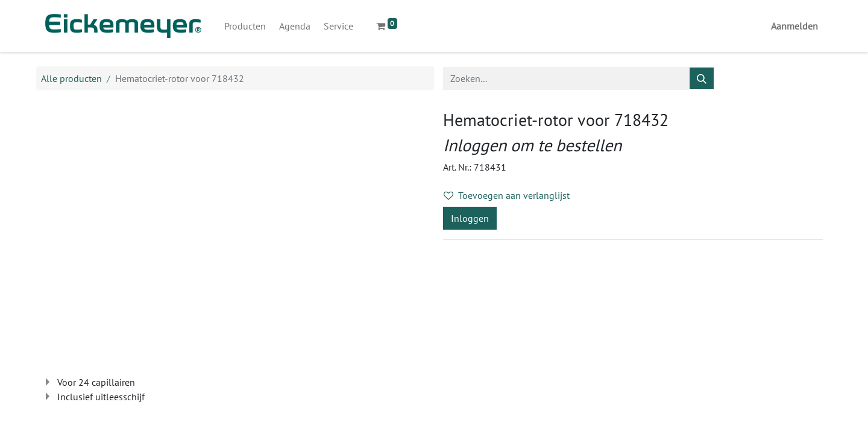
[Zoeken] (702, 78)
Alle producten (71, 78)
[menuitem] (245, 26)
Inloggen (470, 218)
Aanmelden (794, 26)
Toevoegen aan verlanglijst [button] (507, 195)
